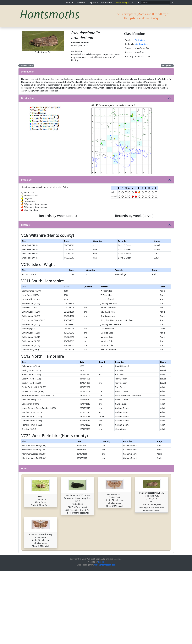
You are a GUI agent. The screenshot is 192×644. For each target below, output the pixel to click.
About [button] (69, 3)
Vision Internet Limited (105, 638)
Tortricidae (140, 40)
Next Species (167, 66)
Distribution (27, 98)
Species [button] (80, 3)
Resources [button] (106, 3)
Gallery (25, 542)
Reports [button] (93, 3)
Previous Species (26, 66)
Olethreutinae (142, 44)
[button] (138, 3)
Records (25, 261)
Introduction (28, 72)
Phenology (27, 180)
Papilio (101, 635)
